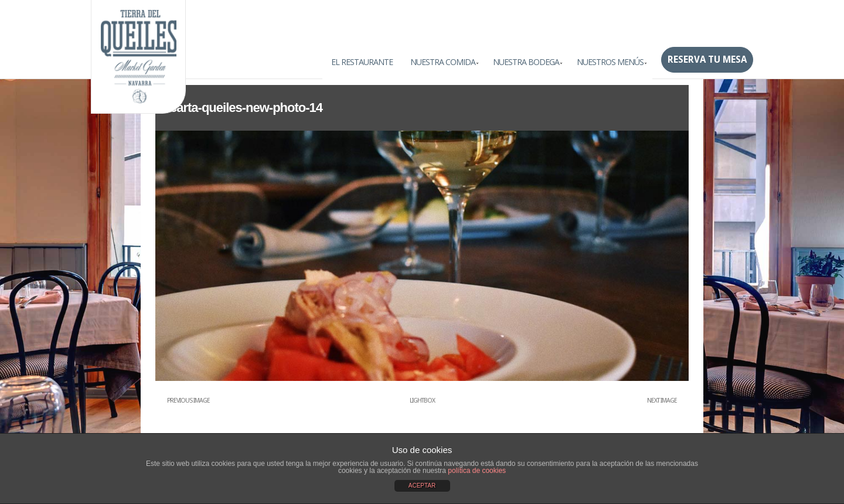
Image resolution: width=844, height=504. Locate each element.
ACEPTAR (422, 486)
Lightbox (422, 401)
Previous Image (188, 401)
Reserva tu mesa (707, 59)
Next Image (662, 401)
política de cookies (477, 471)
